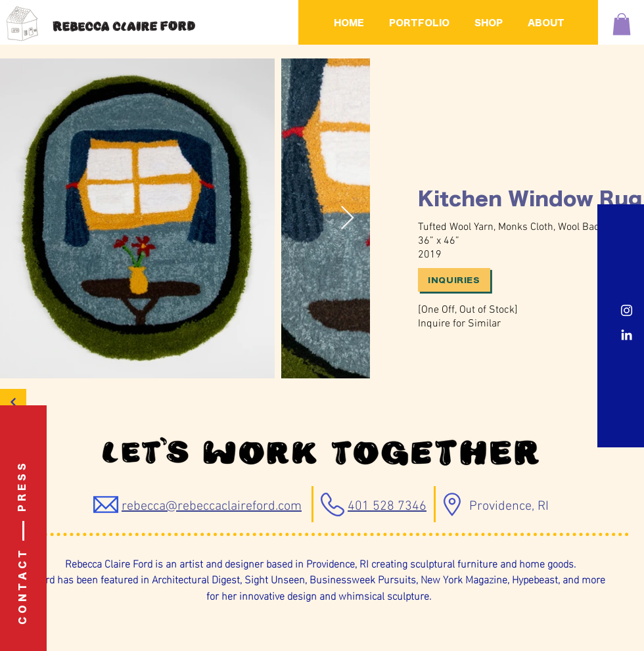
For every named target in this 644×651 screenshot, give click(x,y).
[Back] (13, 402)
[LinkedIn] (627, 335)
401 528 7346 (387, 506)
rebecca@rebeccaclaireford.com (212, 506)
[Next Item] (347, 218)
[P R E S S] (23, 487)
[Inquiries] (454, 280)
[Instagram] (627, 310)
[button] (622, 24)
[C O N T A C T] (24, 588)
